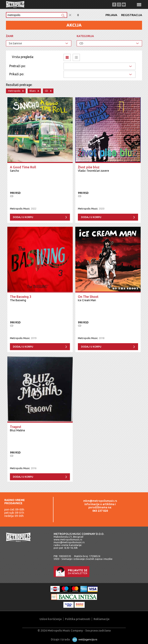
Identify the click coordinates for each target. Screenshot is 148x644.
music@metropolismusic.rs (69, 542)
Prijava (111, 15)
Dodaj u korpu (23, 217)
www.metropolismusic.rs (68, 539)
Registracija (132, 15)
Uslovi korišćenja (51, 619)
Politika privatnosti (78, 619)
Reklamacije (102, 619)
